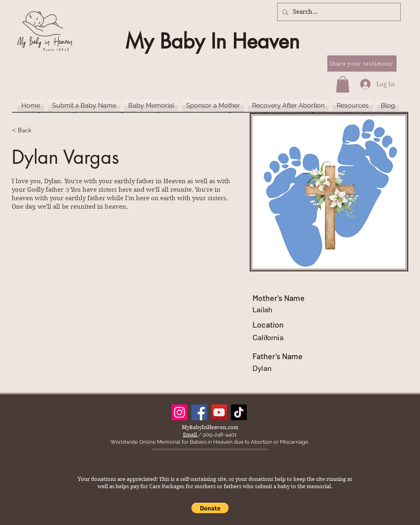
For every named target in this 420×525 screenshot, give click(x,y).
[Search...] (338, 12)
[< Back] (28, 130)
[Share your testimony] (362, 64)
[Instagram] (179, 412)
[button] (343, 84)
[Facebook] (199, 412)
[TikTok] (239, 412)
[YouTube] (219, 412)
